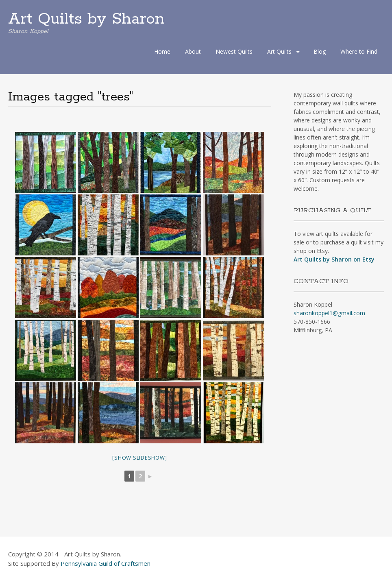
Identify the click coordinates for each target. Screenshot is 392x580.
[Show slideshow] (139, 458)
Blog (320, 51)
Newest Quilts (234, 51)
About (193, 51)
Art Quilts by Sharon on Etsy (334, 259)
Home (162, 51)
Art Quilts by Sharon (86, 19)
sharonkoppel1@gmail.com (329, 313)
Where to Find (359, 51)
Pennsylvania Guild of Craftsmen (106, 563)
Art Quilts (279, 51)
